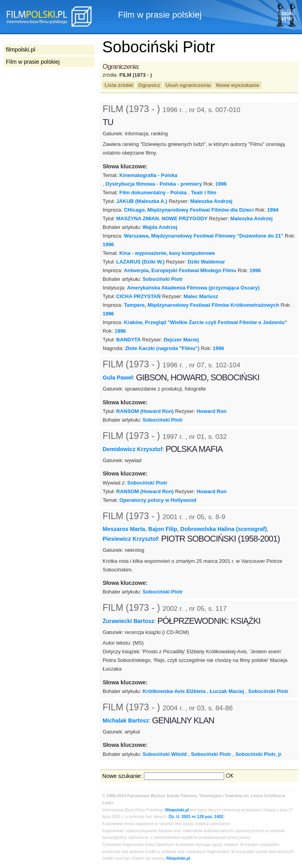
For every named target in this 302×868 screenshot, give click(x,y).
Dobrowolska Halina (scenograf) (224, 529)
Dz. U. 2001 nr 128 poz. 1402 (196, 817)
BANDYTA (129, 340)
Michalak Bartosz (126, 721)
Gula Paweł (118, 378)
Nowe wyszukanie (238, 85)
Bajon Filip (163, 529)
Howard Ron (212, 411)
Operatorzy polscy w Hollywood (158, 500)
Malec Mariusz (201, 296)
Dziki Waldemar (206, 262)
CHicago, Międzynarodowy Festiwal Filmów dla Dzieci (189, 210)
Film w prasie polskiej (33, 62)
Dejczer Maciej (181, 340)
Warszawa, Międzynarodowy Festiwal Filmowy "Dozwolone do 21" (204, 236)
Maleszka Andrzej (212, 201)
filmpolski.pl (177, 810)
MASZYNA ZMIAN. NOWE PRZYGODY (162, 218)
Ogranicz (149, 85)
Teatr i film (204, 193)
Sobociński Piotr (163, 279)
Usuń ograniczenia (188, 85)
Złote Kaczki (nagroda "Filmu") (162, 348)
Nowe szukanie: (122, 776)
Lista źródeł (119, 85)
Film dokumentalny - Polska (153, 193)
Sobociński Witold (165, 754)
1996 (221, 184)
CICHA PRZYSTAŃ (139, 296)
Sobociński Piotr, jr (258, 754)
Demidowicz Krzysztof (133, 449)
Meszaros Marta (124, 529)
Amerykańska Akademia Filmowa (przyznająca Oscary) (193, 288)
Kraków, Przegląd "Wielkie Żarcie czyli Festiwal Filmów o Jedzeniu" (205, 322)
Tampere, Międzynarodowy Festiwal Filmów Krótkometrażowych (202, 305)
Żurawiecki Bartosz (128, 621)
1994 (273, 210)
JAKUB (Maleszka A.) (142, 201)
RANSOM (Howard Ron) (145, 411)
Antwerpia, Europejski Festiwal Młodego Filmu (180, 270)
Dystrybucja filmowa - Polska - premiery (154, 184)
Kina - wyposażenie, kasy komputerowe (167, 253)
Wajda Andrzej (160, 227)
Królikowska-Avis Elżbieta (174, 691)
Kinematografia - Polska (148, 175)
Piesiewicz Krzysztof (130, 539)
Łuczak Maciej (227, 691)
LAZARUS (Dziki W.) (141, 262)
